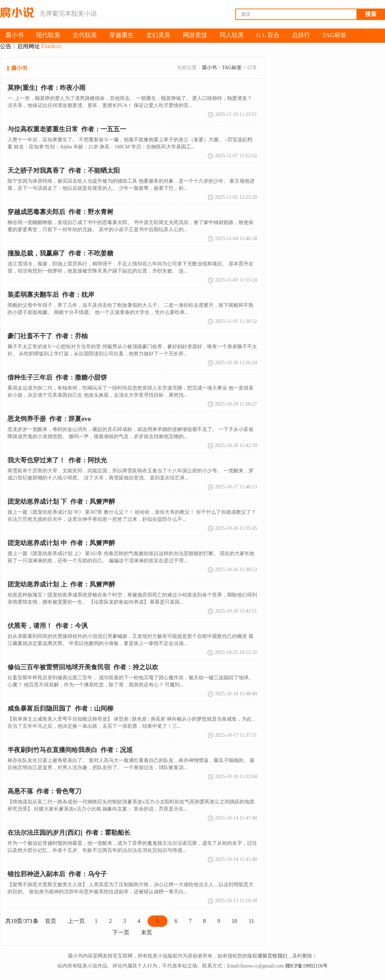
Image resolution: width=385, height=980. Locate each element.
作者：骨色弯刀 (44, 791)
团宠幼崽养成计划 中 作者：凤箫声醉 (61, 543)
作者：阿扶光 (57, 460)
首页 (51, 921)
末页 (147, 932)
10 (235, 921)
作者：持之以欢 (83, 667)
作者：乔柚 (48, 336)
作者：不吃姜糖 (60, 253)
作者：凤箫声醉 (61, 584)
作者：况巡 (70, 750)
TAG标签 (232, 68)
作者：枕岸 (51, 295)
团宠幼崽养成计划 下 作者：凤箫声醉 (61, 502)
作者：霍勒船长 (69, 833)
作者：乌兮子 (57, 874)
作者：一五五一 (67, 129)
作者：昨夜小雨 (47, 88)
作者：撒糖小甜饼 (57, 377)
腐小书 (209, 68)
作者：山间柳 (60, 709)
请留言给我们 (272, 956)
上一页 (76, 921)
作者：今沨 (48, 626)
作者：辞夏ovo (49, 419)
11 (251, 921)
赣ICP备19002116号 (306, 966)
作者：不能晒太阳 (64, 171)
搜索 (371, 14)
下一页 (121, 932)
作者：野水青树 (60, 212)
